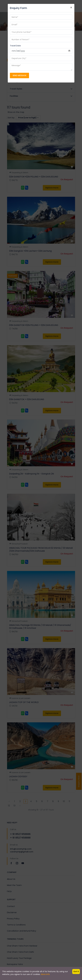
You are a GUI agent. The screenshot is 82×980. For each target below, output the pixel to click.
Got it (76, 971)
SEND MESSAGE (19, 75)
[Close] (71, 8)
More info (45, 974)
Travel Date (15, 46)
